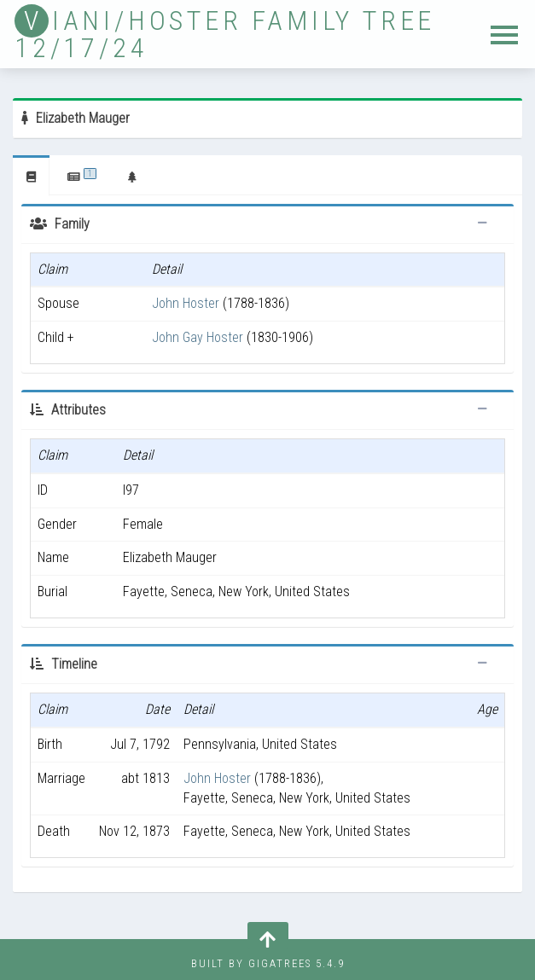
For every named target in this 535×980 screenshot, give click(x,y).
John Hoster (186, 303)
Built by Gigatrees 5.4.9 (268, 963)
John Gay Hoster (198, 337)
